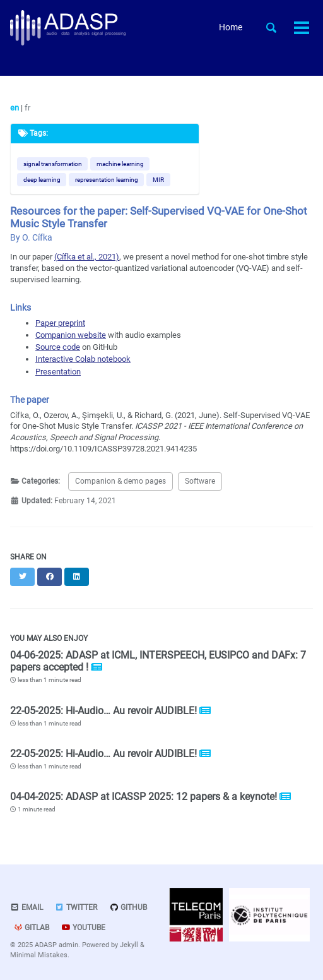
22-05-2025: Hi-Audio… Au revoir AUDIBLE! (105, 711)
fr (27, 108)
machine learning (120, 164)
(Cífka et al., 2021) (87, 257)
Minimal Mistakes (39, 955)
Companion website (71, 335)
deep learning (42, 180)
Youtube (83, 928)
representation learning (107, 180)
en (15, 108)
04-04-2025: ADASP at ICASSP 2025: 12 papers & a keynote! (145, 797)
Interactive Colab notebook (83, 359)
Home (231, 27)
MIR (158, 180)
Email (26, 907)
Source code (58, 347)
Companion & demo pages (120, 481)
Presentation (58, 372)
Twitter (76, 907)
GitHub (128, 907)
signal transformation (53, 164)
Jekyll (129, 945)
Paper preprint (60, 323)
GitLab (31, 928)
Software (200, 481)
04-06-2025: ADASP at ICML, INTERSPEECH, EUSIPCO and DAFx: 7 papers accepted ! (158, 661)
